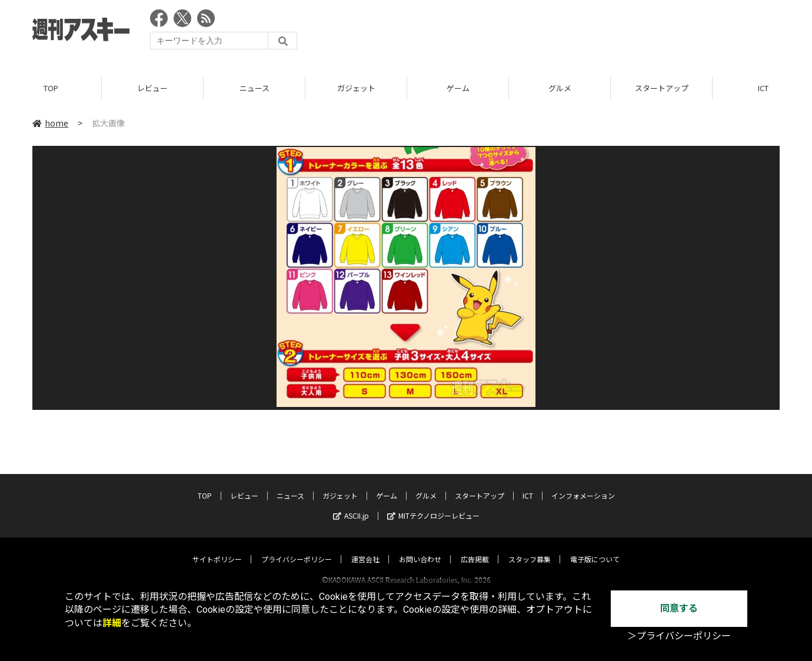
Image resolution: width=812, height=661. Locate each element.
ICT (528, 484)
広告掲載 (475, 548)
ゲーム (458, 88)
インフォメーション (583, 484)
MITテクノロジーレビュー (433, 504)
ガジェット (356, 88)
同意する (679, 608)
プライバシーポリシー (297, 548)
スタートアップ (662, 88)
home (50, 123)
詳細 (112, 623)
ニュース (254, 88)
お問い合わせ (420, 548)
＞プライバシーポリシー (679, 636)
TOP (51, 88)
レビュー (152, 88)
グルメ (560, 88)
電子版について (595, 548)
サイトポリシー (217, 548)
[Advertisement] (565, 32)
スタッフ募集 (530, 548)
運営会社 (365, 548)
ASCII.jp (351, 504)
